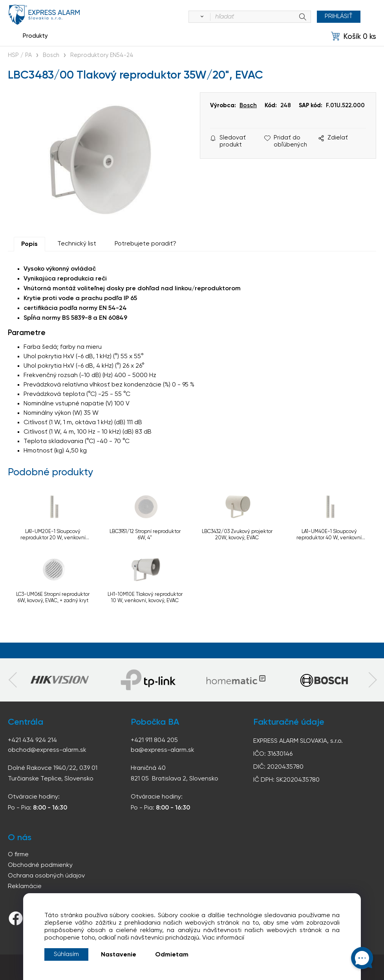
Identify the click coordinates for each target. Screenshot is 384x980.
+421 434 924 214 (32, 740)
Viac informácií (223, 938)
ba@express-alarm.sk (163, 750)
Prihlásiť (339, 16)
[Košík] (354, 36)
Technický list (77, 244)
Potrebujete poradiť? (145, 244)
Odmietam (172, 955)
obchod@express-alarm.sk (47, 750)
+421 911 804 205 (154, 740)
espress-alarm (44, 15)
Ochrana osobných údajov (46, 876)
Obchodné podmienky (40, 865)
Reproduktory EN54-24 (102, 55)
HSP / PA (20, 55)
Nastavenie (119, 955)
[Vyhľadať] (201, 17)
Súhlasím (66, 954)
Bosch (51, 55)
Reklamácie (25, 887)
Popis (29, 244)
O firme (18, 855)
